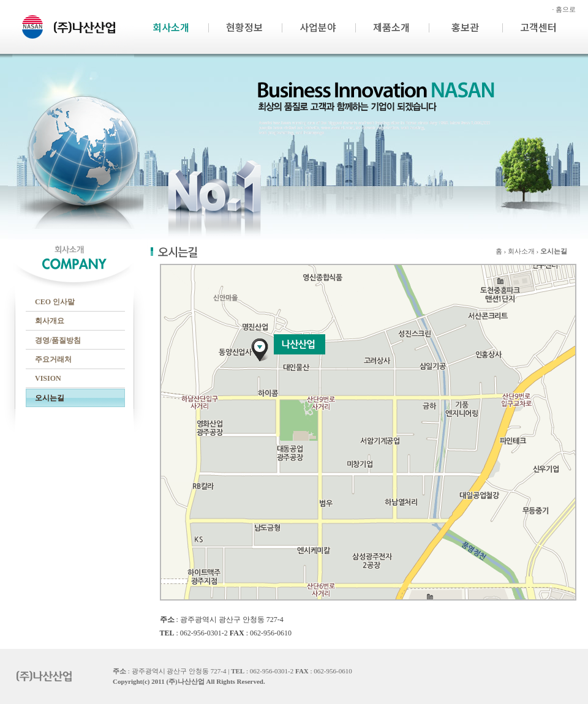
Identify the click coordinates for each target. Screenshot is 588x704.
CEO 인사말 (55, 302)
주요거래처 (53, 359)
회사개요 (50, 321)
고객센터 (538, 27)
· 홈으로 (564, 9)
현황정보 (244, 27)
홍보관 (465, 27)
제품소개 (391, 27)
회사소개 (171, 27)
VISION (48, 378)
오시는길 (50, 398)
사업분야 (318, 27)
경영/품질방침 (58, 340)
